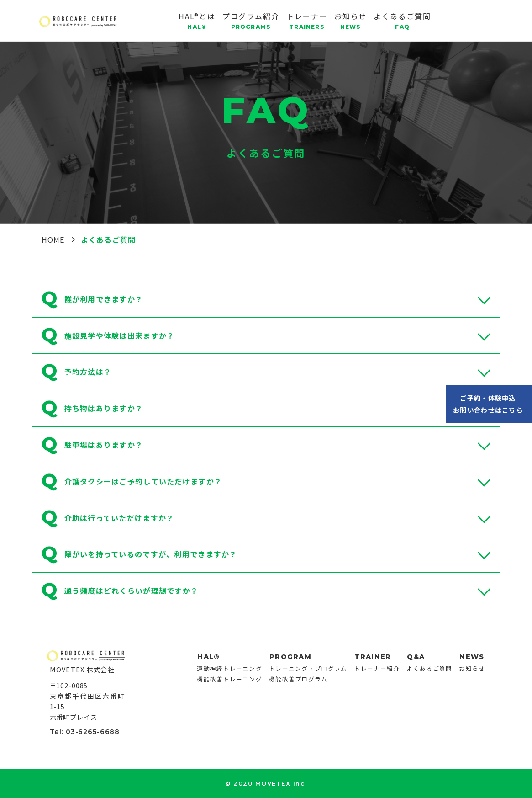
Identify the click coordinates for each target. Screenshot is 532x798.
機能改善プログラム (298, 679)
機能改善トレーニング (229, 679)
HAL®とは (197, 20)
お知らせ (351, 20)
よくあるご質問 (402, 20)
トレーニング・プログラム (308, 668)
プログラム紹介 (251, 20)
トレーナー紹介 (377, 668)
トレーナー (307, 20)
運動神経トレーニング (229, 668)
